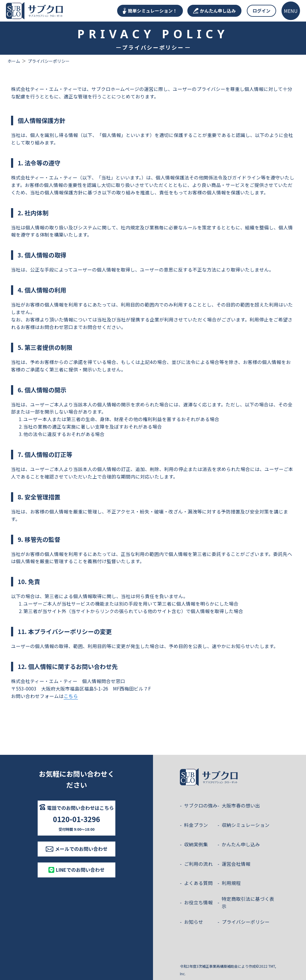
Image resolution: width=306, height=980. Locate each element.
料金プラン (196, 825)
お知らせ (194, 922)
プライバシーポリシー (246, 922)
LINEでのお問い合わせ (76, 870)
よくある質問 (198, 883)
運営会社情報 (236, 864)
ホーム (14, 61)
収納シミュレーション (246, 825)
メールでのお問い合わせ (77, 849)
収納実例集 (196, 844)
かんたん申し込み (214, 11)
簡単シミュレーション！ (150, 11)
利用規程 (231, 883)
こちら (71, 696)
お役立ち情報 (198, 902)
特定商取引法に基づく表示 (248, 902)
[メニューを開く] (291, 11)
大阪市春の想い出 (241, 805)
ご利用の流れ (198, 864)
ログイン (261, 11)
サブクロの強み (201, 805)
